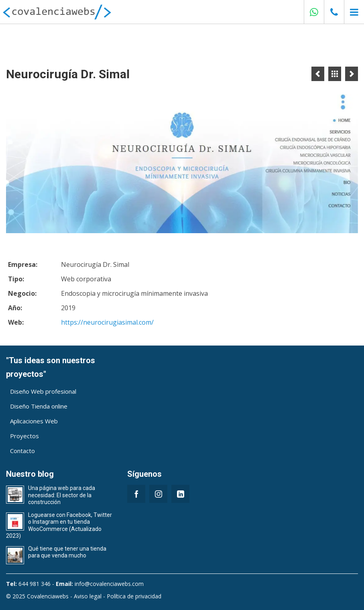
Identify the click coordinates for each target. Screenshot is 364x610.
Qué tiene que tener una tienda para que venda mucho (67, 552)
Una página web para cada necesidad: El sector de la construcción (62, 495)
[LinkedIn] (180, 494)
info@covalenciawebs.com (109, 584)
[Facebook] (136, 494)
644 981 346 (35, 584)
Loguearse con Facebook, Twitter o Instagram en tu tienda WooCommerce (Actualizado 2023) (59, 526)
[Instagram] (158, 494)
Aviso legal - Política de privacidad (118, 596)
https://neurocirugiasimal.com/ (107, 322)
